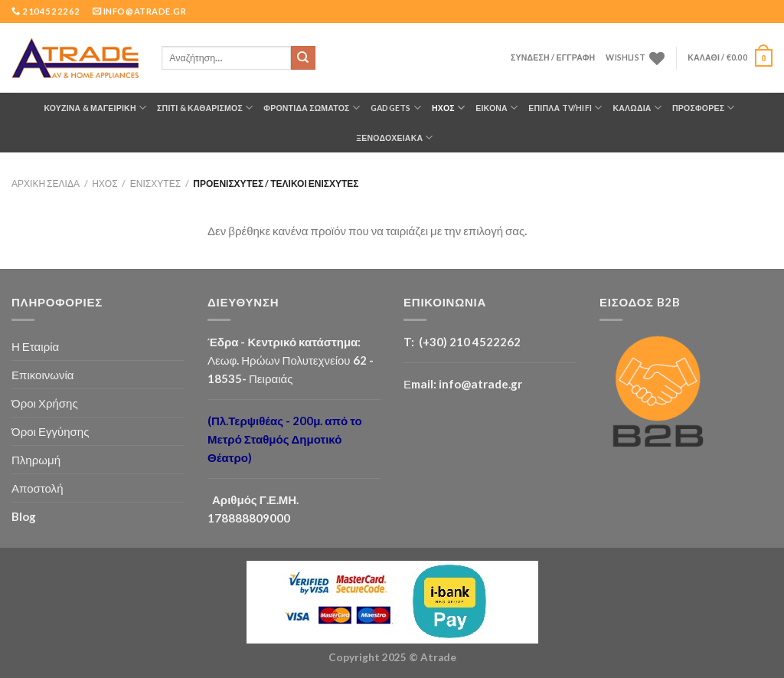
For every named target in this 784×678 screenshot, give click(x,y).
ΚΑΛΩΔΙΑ (637, 108)
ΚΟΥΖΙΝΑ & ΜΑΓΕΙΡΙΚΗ (95, 108)
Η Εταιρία (35, 346)
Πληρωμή (36, 460)
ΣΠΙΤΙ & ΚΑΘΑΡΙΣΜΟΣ (205, 108)
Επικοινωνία (43, 375)
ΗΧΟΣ (448, 108)
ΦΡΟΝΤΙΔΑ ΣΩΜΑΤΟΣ (312, 108)
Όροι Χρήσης (45, 403)
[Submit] (303, 58)
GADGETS (396, 108)
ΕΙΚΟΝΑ (497, 108)
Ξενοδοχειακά (394, 138)
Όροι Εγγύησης (50, 431)
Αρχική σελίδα (46, 183)
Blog (24, 516)
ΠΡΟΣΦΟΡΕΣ (704, 108)
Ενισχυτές (155, 183)
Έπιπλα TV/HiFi (565, 108)
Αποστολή (38, 488)
